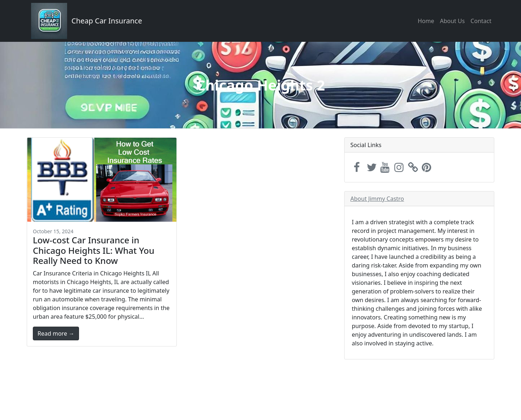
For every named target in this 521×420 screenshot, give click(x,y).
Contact (481, 21)
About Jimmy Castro (377, 199)
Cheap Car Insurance (107, 21)
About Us (452, 21)
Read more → (56, 333)
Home (426, 21)
